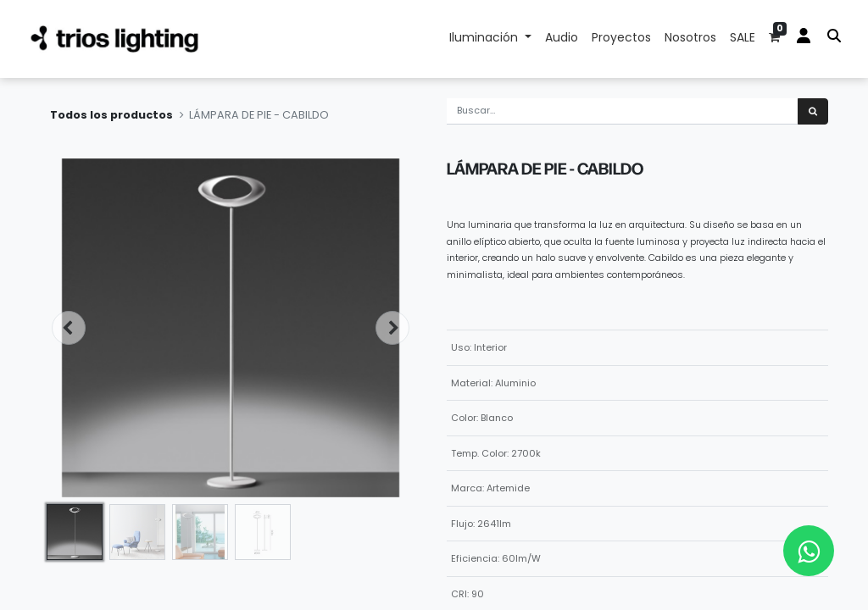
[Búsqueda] (813, 111)
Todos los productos (111, 115)
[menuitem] (562, 39)
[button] (69, 328)
